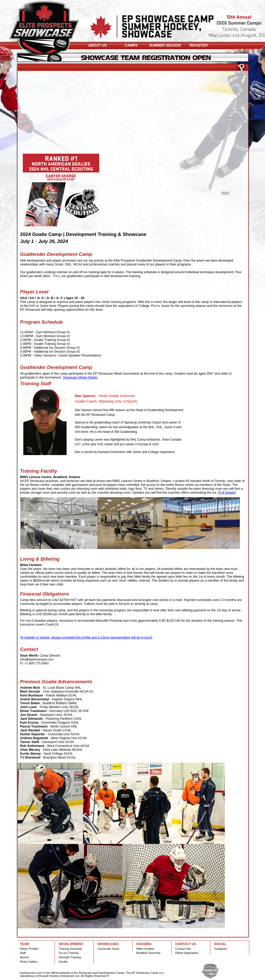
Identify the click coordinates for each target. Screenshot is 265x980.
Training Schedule (70, 949)
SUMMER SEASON (165, 45)
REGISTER (198, 45)
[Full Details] (227, 493)
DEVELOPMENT (71, 944)
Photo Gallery (29, 962)
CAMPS (131, 45)
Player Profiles (29, 949)
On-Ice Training (69, 953)
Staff (23, 953)
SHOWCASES (108, 944)
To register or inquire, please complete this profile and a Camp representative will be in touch (86, 637)
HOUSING (144, 944)
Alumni (24, 957)
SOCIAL (220, 944)
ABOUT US (98, 45)
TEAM (24, 944)
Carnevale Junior (109, 949)
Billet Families (145, 949)
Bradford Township (149, 953)
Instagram (221, 949)
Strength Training (70, 957)
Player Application (187, 953)
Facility (63, 962)
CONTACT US (186, 944)
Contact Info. (184, 949)
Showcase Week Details (80, 377)
